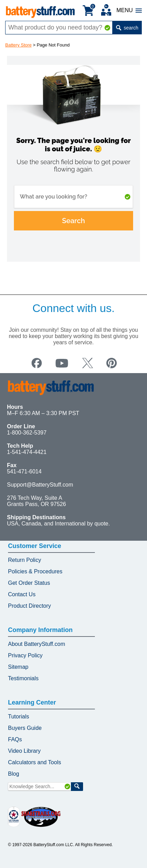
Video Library (24, 751)
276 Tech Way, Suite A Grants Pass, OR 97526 (36, 501)
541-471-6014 (24, 471)
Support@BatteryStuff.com (40, 485)
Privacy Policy (25, 655)
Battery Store (18, 45)
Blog (14, 774)
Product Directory (30, 606)
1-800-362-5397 (27, 433)
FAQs (15, 739)
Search (74, 221)
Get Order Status (29, 583)
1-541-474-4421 (27, 452)
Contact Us (22, 594)
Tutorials (19, 717)
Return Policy (24, 560)
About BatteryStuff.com (36, 644)
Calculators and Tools (35, 762)
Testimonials (23, 678)
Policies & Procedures (35, 571)
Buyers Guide (25, 728)
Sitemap (18, 667)
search (127, 28)
